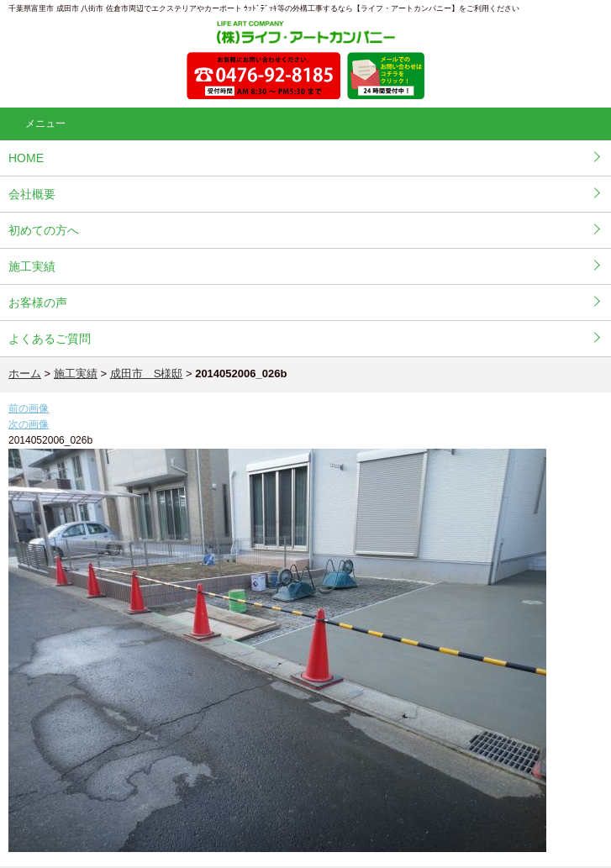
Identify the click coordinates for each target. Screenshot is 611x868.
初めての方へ (44, 230)
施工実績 (32, 266)
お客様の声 (38, 302)
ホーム (25, 374)
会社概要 (32, 194)
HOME (26, 158)
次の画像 (29, 424)
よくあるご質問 (50, 339)
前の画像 (29, 408)
